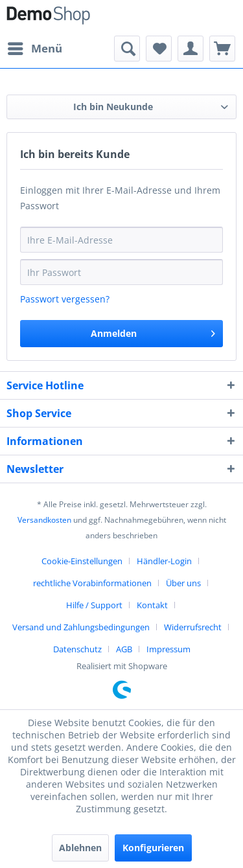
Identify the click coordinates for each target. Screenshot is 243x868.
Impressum (168, 649)
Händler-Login (164, 561)
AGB (124, 649)
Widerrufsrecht (193, 627)
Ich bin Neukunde (113, 107)
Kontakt (152, 605)
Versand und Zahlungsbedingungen (81, 627)
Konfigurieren (153, 848)
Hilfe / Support (94, 605)
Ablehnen (80, 848)
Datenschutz (77, 649)
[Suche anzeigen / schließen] (127, 49)
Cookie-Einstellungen (82, 561)
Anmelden (153, 331)
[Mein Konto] (191, 49)
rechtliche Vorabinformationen (92, 583)
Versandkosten (44, 520)
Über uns (183, 583)
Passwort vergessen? (65, 299)
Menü (35, 47)
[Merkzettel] (159, 49)
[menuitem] (34, 49)
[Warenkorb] (222, 49)
